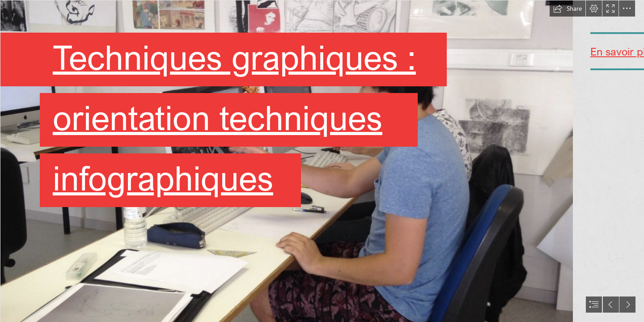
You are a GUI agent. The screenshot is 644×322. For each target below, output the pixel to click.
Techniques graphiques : (233, 57)
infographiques (162, 178)
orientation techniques (216, 117)
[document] (322, 161)
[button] (568, 8)
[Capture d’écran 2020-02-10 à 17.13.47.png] (286, 161)
